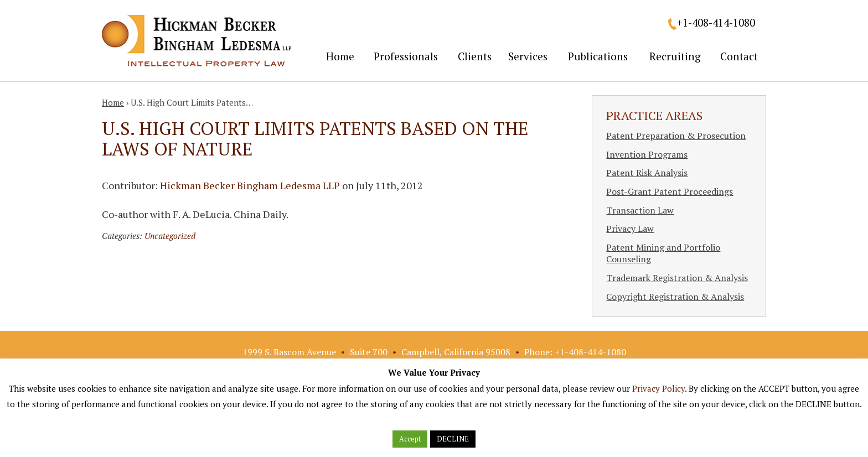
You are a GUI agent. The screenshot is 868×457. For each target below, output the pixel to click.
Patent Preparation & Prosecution (676, 136)
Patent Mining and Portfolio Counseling (663, 253)
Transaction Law (640, 210)
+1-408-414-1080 (716, 22)
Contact (739, 56)
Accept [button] (410, 439)
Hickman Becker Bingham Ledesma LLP (250, 185)
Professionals (406, 56)
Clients (475, 56)
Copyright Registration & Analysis (675, 297)
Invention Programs (647, 154)
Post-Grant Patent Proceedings (670, 191)
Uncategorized (170, 236)
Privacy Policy (658, 388)
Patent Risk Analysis (647, 173)
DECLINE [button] (453, 439)
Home (340, 56)
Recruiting (675, 56)
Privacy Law (630, 228)
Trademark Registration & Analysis (677, 278)
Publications (598, 56)
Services (528, 56)
